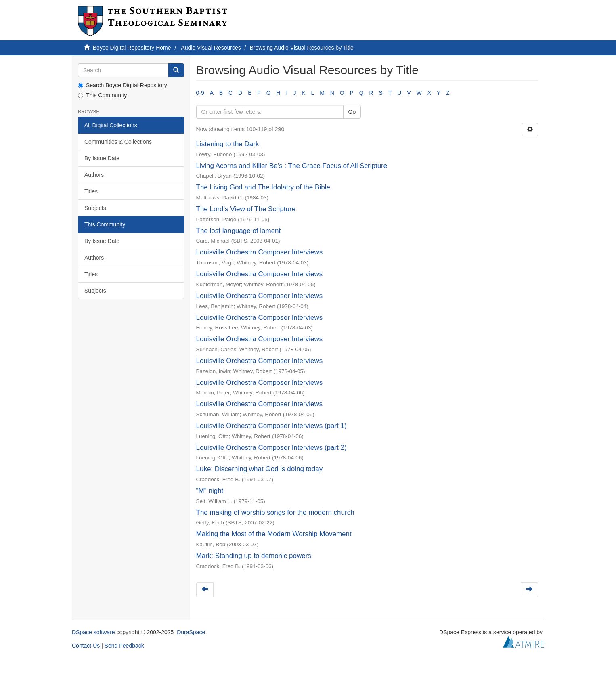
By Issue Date (102, 158)
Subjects (95, 208)
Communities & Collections (118, 142)
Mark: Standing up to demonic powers (254, 556)
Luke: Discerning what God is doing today (260, 469)
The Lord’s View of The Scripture (246, 209)
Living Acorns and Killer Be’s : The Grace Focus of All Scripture (292, 166)
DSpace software (93, 632)
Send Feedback (124, 646)
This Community (102, 95)
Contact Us (86, 646)
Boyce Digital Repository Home (132, 48)
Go (352, 112)
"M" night (210, 491)
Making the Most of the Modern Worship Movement (274, 534)
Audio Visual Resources (211, 48)
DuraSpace (191, 632)
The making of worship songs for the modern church (275, 513)
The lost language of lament (239, 231)
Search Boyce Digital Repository (123, 85)
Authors (94, 175)
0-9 (200, 93)
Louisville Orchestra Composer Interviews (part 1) (271, 426)
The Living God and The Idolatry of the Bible (263, 187)
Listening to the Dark (228, 144)
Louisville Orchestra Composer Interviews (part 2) (271, 448)
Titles (91, 191)
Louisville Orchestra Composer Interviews (260, 252)
